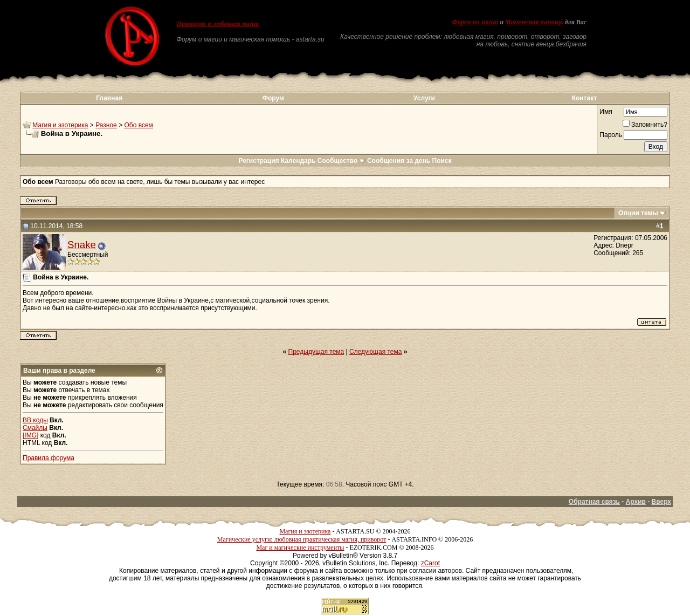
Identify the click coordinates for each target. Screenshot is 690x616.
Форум (273, 98)
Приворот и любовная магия (218, 24)
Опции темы (638, 213)
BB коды (35, 420)
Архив (636, 502)
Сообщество (341, 161)
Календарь (298, 161)
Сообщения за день (399, 161)
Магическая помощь (534, 22)
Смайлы (35, 428)
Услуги (424, 98)
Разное (106, 125)
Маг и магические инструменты (300, 547)
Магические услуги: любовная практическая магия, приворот (302, 539)
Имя (606, 112)
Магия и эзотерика (60, 125)
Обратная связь (594, 502)
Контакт (584, 98)
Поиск (442, 161)
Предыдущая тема (316, 352)
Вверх (661, 502)
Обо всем (138, 125)
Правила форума (49, 458)
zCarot (430, 563)
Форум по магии (475, 22)
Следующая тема (375, 352)
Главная (109, 98)
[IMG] (30, 435)
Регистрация (258, 161)
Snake (82, 245)
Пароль (611, 135)
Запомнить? (645, 125)
